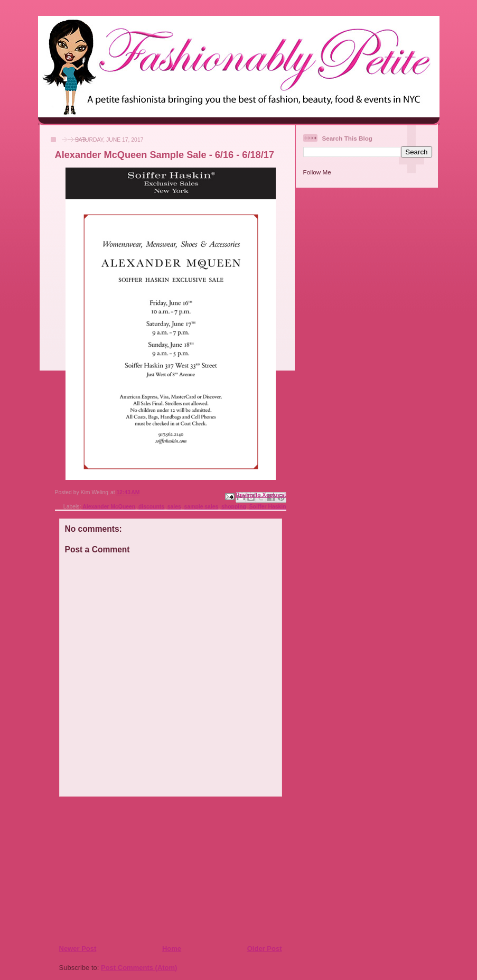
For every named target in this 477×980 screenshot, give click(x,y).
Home (172, 949)
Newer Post (78, 949)
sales (174, 507)
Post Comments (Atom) (139, 968)
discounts (151, 507)
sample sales (202, 507)
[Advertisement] (123, 870)
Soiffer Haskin (268, 507)
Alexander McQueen (109, 507)
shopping (234, 507)
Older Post (265, 949)
